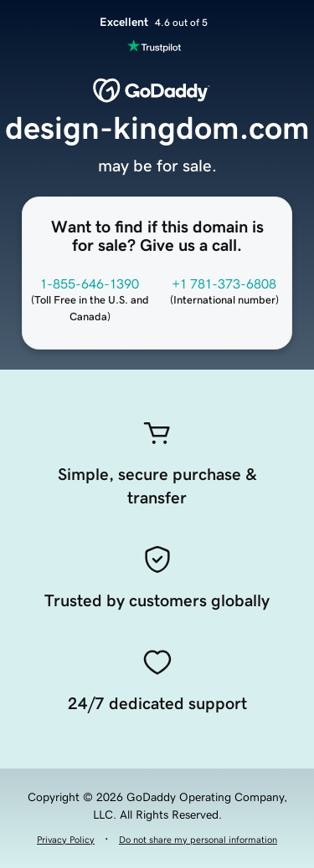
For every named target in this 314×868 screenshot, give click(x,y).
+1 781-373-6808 (224, 283)
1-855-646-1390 (90, 283)
